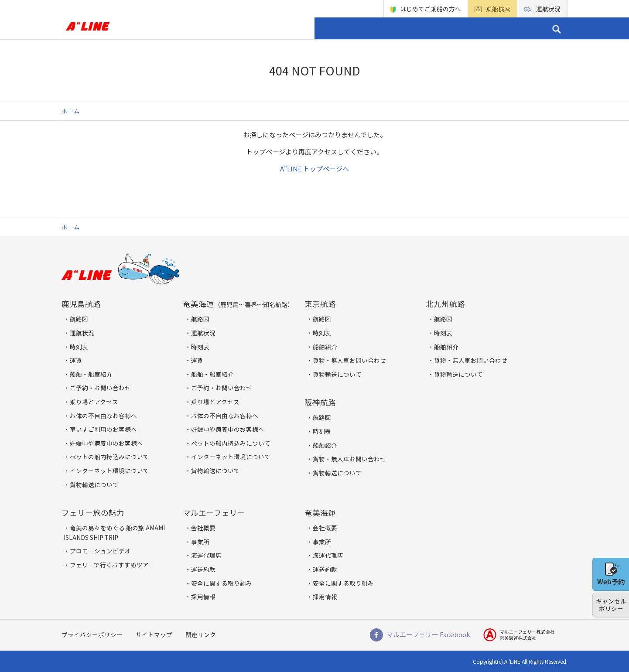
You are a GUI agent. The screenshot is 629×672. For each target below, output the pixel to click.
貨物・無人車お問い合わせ (349, 360)
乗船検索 (498, 9)
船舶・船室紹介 (91, 374)
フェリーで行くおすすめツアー (112, 565)
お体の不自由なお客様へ (103, 416)
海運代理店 (206, 555)
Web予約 (611, 574)
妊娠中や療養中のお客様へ (106, 443)
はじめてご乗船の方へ (431, 9)
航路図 (79, 319)
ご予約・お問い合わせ (492, 28)
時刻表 (79, 347)
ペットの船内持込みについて (109, 457)
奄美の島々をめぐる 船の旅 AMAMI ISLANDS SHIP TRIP (114, 532)
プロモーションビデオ (100, 551)
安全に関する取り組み (222, 583)
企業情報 (417, 28)
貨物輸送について (94, 484)
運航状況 (548, 9)
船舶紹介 (325, 347)
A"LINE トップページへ (314, 169)
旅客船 (175, 28)
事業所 (200, 542)
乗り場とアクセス (266, 28)
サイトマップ (154, 634)
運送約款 (203, 569)
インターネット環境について (109, 471)
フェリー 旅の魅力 (352, 28)
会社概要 (203, 528)
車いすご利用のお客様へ (103, 429)
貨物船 (207, 28)
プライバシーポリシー (92, 634)
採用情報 (203, 597)
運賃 (76, 360)
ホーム (143, 28)
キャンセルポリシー (611, 605)
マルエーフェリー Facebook (428, 634)
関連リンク (201, 634)
